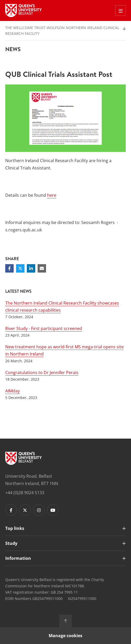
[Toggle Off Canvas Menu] (120, 10)
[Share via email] (42, 268)
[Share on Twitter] (20, 268)
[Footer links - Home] (24, 458)
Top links (15, 528)
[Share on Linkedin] (31, 268)
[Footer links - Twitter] (25, 510)
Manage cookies (65, 636)
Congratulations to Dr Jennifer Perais (42, 372)
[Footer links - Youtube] (53, 510)
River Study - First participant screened (44, 328)
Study (11, 543)
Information (18, 558)
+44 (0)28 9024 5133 (25, 493)
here (52, 195)
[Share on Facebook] (9, 268)
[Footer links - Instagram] (39, 510)
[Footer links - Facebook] (11, 510)
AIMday (12, 391)
